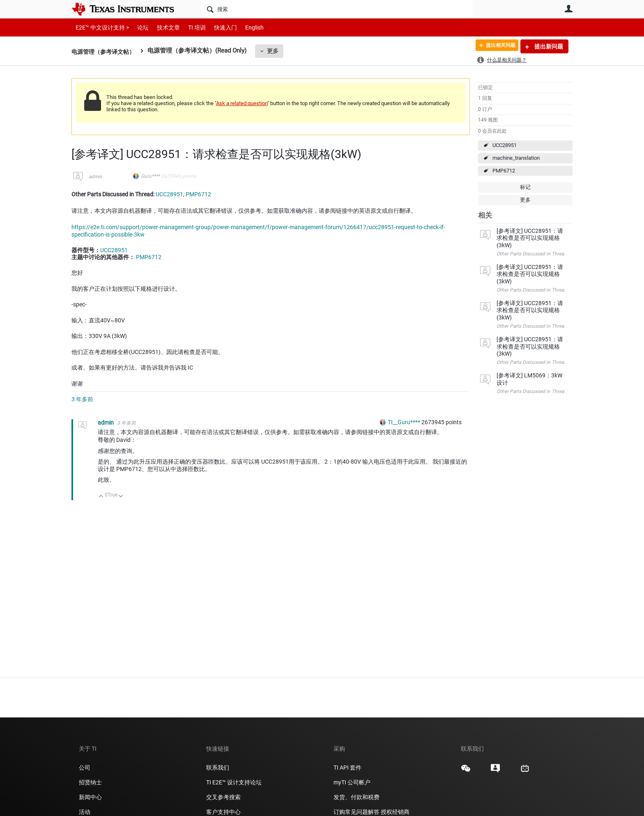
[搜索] (337, 9)
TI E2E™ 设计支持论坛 (234, 782)
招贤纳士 (90, 782)
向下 (121, 497)
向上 (101, 497)
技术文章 (163, 27)
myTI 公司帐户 (352, 782)
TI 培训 (190, 27)
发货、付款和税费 (356, 797)
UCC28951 (505, 145)
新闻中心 (90, 797)
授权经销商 (395, 812)
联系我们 (218, 768)
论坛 (138, 27)
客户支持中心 (223, 812)
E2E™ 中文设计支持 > (100, 27)
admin (95, 177)
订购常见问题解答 (356, 812)
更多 (277, 51)
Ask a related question (242, 103)
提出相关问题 (496, 46)
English (245, 27)
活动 (85, 812)
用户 (568, 9)
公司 (85, 768)
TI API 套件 (347, 768)
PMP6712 (504, 171)
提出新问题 (548, 46)
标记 (525, 187)
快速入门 (217, 27)
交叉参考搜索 (223, 797)
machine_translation (516, 158)
